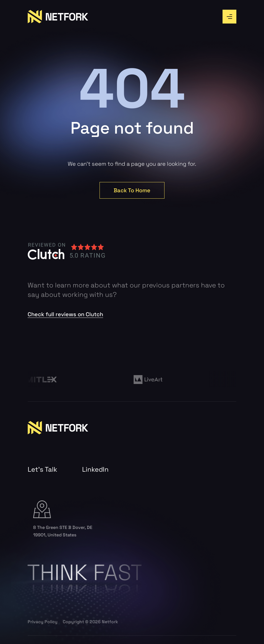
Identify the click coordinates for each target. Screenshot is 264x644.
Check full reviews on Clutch (65, 314)
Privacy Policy (43, 622)
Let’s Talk (42, 469)
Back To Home (132, 190)
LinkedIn (95, 469)
